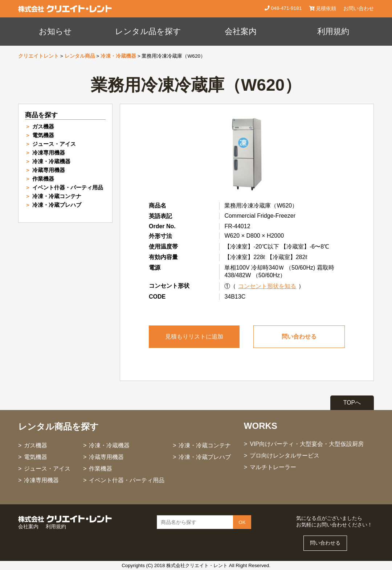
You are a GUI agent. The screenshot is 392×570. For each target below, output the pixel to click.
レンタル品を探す (148, 31)
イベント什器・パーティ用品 (68, 187)
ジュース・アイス (54, 144)
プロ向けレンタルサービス (285, 456)
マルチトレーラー (273, 467)
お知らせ (55, 31)
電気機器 (43, 135)
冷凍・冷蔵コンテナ (57, 196)
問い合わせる (299, 337)
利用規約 (333, 31)
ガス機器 (43, 126)
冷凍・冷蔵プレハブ (57, 205)
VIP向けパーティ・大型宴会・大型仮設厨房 (307, 444)
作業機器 (43, 179)
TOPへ (352, 403)
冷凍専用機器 (49, 153)
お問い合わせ (359, 9)
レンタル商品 (80, 56)
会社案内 (241, 31)
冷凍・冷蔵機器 (118, 56)
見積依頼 (322, 9)
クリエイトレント (38, 56)
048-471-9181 (286, 8)
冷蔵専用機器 (49, 170)
